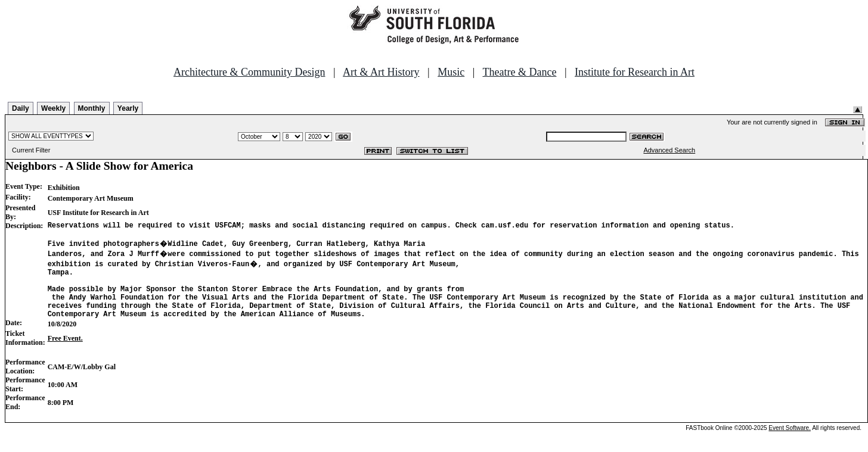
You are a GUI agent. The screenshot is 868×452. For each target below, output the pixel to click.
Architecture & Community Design (249, 72)
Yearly (128, 108)
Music (451, 72)
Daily (21, 108)
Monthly (92, 108)
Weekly (53, 108)
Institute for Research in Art (635, 72)
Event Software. (790, 442)
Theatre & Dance (519, 72)
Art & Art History (381, 72)
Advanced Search (669, 150)
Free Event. (65, 353)
